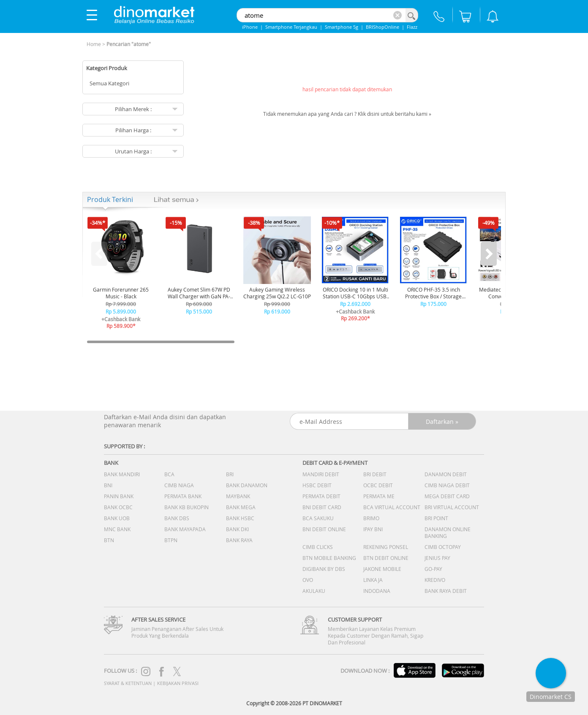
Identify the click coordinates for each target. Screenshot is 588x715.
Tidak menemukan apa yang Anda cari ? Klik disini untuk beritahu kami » (347, 114)
